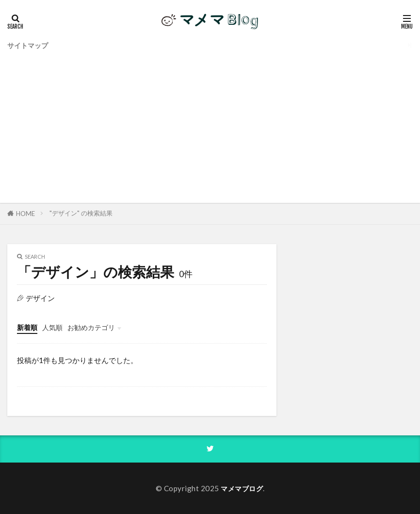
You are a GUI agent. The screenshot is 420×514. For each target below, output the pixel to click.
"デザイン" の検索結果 (81, 213)
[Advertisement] (210, 125)
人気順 (55, 327)
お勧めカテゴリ (96, 327)
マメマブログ (242, 488)
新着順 (28, 327)
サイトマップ (29, 45)
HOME (25, 214)
